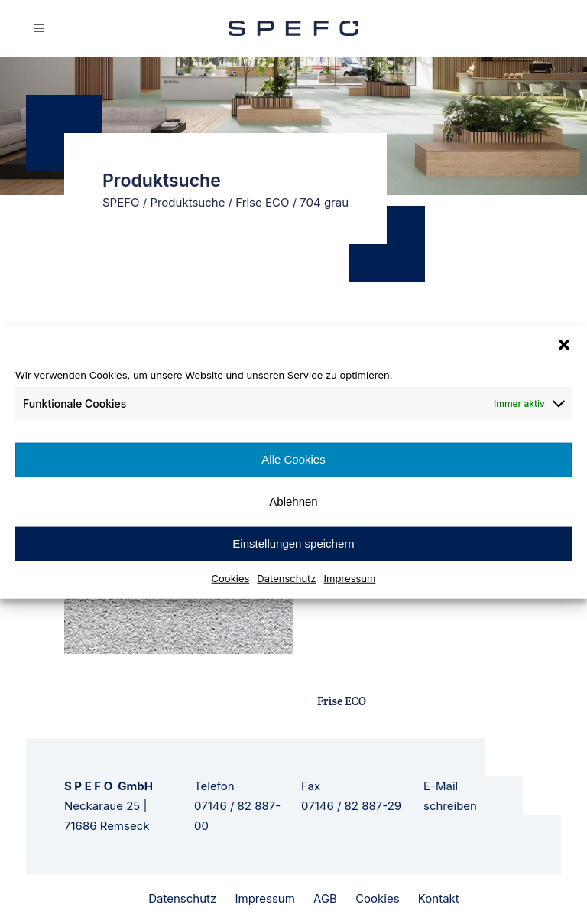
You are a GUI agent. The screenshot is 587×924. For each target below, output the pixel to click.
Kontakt (439, 898)
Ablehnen (293, 501)
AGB (325, 898)
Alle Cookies (293, 459)
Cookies (231, 577)
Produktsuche (187, 202)
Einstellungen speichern (293, 543)
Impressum (350, 577)
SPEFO (121, 202)
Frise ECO (262, 202)
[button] (564, 345)
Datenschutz (286, 577)
